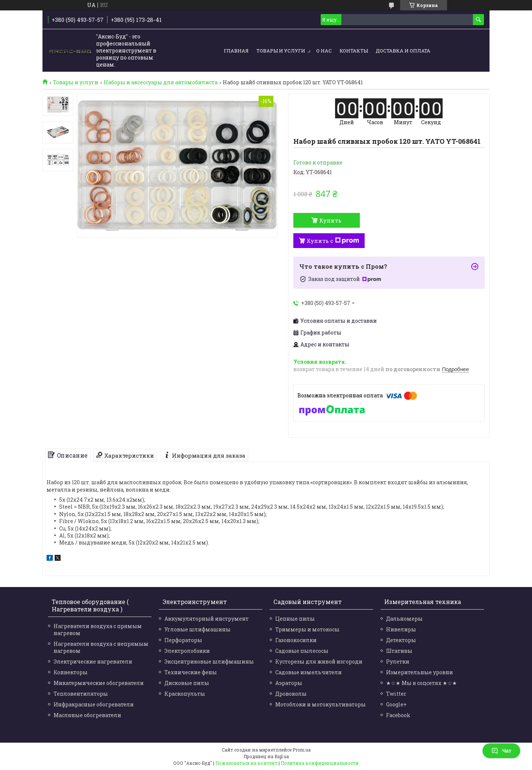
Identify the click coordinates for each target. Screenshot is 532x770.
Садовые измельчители (308, 672)
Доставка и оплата (403, 51)
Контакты (354, 51)
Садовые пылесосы (302, 651)
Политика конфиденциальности (320, 763)
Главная (236, 51)
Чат (501, 751)
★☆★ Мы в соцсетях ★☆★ (422, 683)
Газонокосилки (296, 640)
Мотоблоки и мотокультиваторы (320, 704)
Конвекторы (71, 672)
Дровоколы (291, 694)
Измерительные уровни (420, 672)
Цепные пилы (295, 619)
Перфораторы (183, 640)
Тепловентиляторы (81, 694)
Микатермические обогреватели (99, 683)
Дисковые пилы (187, 683)
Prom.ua (302, 750)
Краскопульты (185, 694)
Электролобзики (187, 651)
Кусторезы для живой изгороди (319, 662)
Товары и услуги (281, 51)
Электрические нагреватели (93, 662)
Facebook (398, 715)
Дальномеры (404, 619)
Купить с (333, 241)
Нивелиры (401, 629)
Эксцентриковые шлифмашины (209, 662)
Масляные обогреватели (87, 715)
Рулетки (398, 662)
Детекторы (401, 640)
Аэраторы (289, 683)
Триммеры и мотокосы (307, 629)
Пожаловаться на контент (246, 763)
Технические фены (191, 672)
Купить (330, 220)
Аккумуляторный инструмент (207, 619)
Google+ (396, 704)
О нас (324, 51)
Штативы (399, 651)
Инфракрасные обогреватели (94, 704)
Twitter (396, 694)
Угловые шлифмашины (197, 629)
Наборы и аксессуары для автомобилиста (161, 82)
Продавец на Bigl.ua (266, 756)
